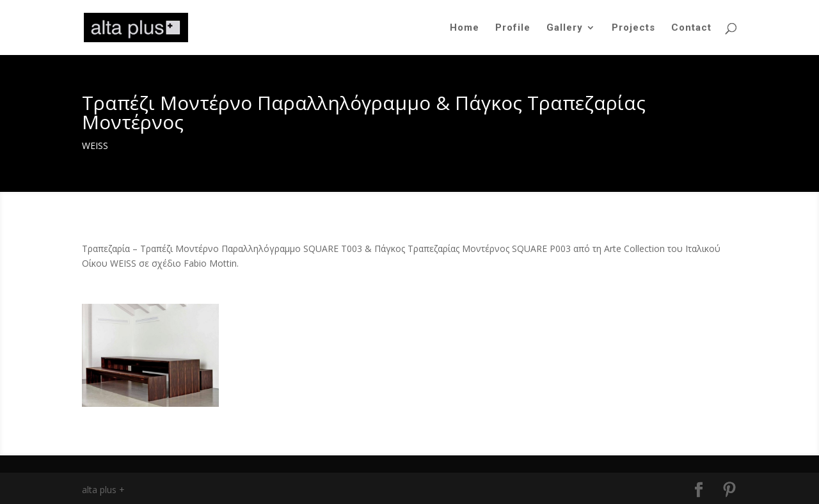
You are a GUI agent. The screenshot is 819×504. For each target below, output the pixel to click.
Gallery (565, 28)
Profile (513, 28)
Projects (633, 28)
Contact (691, 28)
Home (465, 28)
